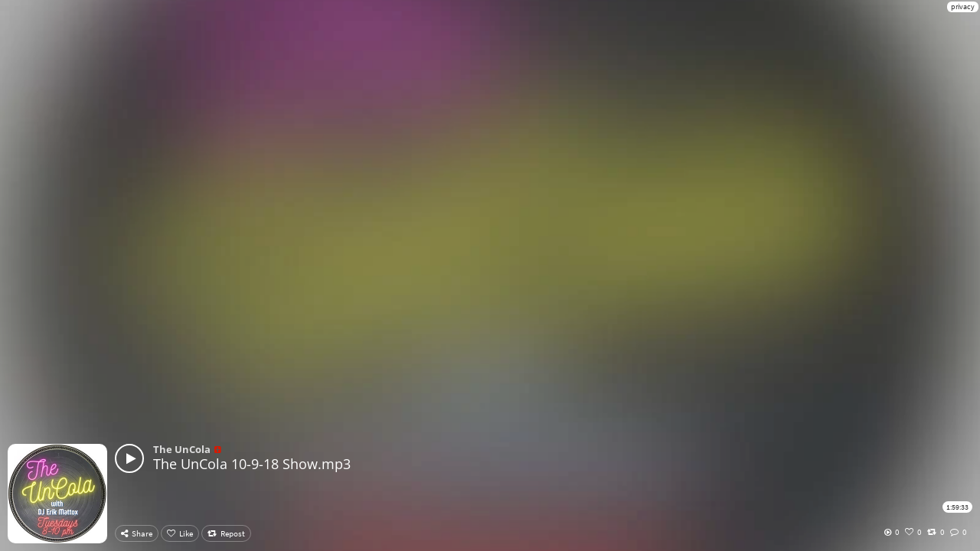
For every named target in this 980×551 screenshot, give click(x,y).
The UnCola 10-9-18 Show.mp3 (252, 464)
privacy (963, 7)
